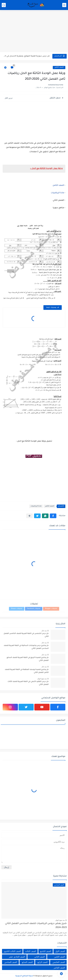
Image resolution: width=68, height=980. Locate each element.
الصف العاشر (59, 968)
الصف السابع (27, 962)
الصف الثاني (40, 957)
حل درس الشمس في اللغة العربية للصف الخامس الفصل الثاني (26, 635)
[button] (53, 516)
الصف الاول (60, 951)
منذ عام (44, 631)
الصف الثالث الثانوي (12, 951)
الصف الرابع (43, 962)
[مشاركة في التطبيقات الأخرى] (29, 516)
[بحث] (4, 5)
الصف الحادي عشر (17, 957)
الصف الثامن (59, 67)
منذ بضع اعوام (42, 679)
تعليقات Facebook (34, 609)
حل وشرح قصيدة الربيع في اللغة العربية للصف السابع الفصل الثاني (28, 659)
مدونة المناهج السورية (24, 976)
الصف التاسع (46, 951)
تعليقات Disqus (17, 609)
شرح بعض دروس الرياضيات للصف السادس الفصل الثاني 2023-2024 (36, 926)
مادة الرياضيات (58, 193)
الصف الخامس (59, 962)
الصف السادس (11, 962)
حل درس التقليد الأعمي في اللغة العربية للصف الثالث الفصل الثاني (28, 683)
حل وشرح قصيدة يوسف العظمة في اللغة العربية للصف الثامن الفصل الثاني (27, 671)
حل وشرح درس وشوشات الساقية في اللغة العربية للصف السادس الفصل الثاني (26, 647)
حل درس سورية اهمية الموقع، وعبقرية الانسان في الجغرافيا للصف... (26, 56)
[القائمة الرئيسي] (64, 5)
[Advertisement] (34, 31)
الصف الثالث (30, 951)
